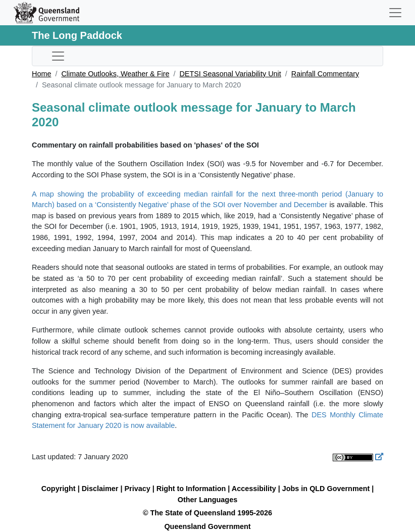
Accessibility (254, 489)
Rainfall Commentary (325, 74)
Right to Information (191, 489)
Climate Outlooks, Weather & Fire (115, 74)
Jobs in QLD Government (327, 489)
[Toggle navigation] (395, 13)
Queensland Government (207, 526)
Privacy (138, 489)
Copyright (59, 489)
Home (41, 74)
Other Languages (207, 500)
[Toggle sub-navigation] (58, 56)
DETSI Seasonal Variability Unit (230, 74)
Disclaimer (100, 489)
